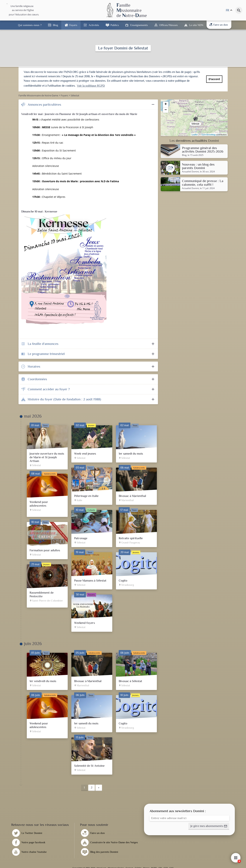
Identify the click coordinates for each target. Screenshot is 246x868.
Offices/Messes (168, 25)
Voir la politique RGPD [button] (91, 86)
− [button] (166, 110)
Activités (94, 25)
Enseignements (139, 25)
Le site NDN (196, 25)
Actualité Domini (190, 172)
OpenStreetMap (208, 135)
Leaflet (195, 135)
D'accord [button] (214, 79)
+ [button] (166, 104)
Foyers (73, 25)
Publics (115, 25)
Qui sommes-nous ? (30, 25)
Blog (55, 25)
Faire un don (219, 25)
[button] (209, 826)
